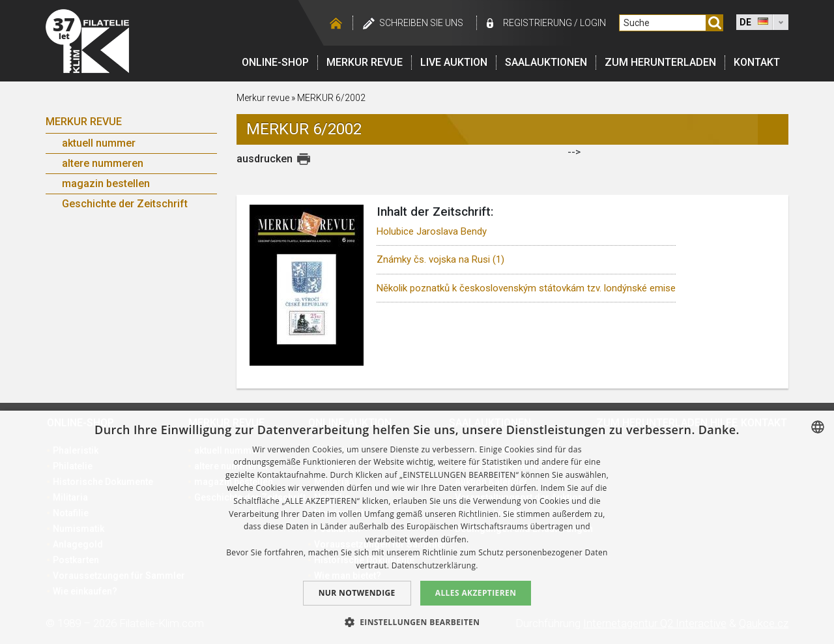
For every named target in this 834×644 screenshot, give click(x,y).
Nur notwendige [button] (357, 593)
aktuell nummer (99, 143)
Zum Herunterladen (660, 62)
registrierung (538, 23)
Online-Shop (275, 62)
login (593, 23)
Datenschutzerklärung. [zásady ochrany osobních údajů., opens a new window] (435, 565)
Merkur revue (365, 62)
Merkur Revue (84, 122)
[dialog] (417, 527)
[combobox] (818, 427)
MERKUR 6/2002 (331, 98)
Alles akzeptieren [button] (476, 593)
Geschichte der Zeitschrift (125, 204)
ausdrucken (265, 159)
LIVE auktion (454, 62)
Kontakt (757, 62)
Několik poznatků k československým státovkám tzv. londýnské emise (526, 288)
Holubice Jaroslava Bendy (432, 231)
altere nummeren (103, 163)
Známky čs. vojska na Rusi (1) (440, 259)
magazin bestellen (106, 183)
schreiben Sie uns (421, 23)
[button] (417, 622)
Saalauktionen (546, 62)
